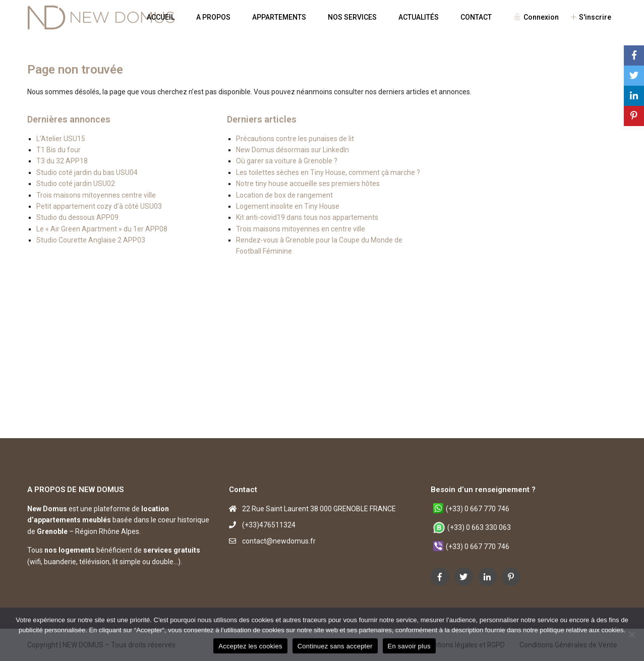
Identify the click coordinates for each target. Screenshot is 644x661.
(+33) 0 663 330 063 (479, 527)
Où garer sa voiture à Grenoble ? (287, 161)
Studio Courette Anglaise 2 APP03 (91, 240)
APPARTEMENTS (279, 17)
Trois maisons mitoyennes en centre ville (301, 229)
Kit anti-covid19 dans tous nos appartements (307, 217)
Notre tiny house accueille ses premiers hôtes (308, 184)
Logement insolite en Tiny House (288, 206)
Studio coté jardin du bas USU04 (87, 172)
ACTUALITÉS (419, 17)
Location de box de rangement (284, 195)
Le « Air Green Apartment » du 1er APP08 (102, 229)
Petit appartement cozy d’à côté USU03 (99, 206)
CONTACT (476, 17)
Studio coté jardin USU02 (76, 184)
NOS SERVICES (352, 17)
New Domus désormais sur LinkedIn (292, 150)
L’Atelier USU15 (61, 139)
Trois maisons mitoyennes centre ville (96, 195)
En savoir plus (409, 646)
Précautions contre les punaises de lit (295, 139)
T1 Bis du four (58, 150)
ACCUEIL (161, 17)
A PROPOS (213, 17)
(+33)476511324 (269, 525)
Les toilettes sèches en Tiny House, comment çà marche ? (328, 172)
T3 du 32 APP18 (62, 161)
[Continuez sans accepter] (631, 634)
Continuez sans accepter (335, 646)
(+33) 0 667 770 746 (478, 509)
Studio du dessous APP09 (77, 217)
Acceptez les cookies (250, 646)
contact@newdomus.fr (279, 541)
